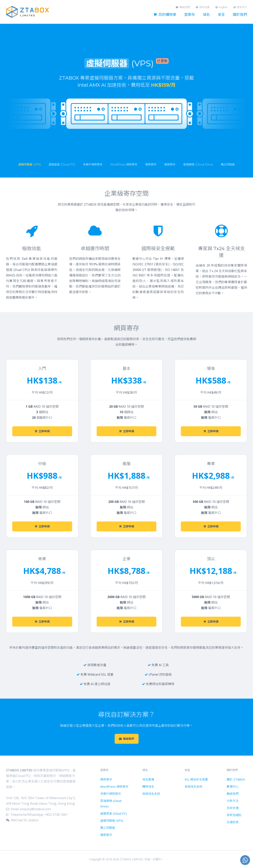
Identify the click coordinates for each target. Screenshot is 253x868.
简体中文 (240, 7)
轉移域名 (148, 786)
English (221, 7)
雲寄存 (190, 15)
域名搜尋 (148, 779)
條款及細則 (234, 815)
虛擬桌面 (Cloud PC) (114, 813)
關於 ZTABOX (236, 779)
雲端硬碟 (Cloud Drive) (111, 803)
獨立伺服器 (108, 828)
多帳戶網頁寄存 (111, 794)
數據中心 (233, 786)
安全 (221, 15)
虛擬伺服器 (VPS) (112, 821)
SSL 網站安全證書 (196, 779)
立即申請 (42, 431)
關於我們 (240, 15)
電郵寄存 (106, 835)
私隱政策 (233, 822)
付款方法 (233, 801)
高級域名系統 (151, 794)
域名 (206, 15)
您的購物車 (165, 15)
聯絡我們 (183, 7)
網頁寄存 (106, 779)
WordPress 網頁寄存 (114, 786)
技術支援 (203, 7)
